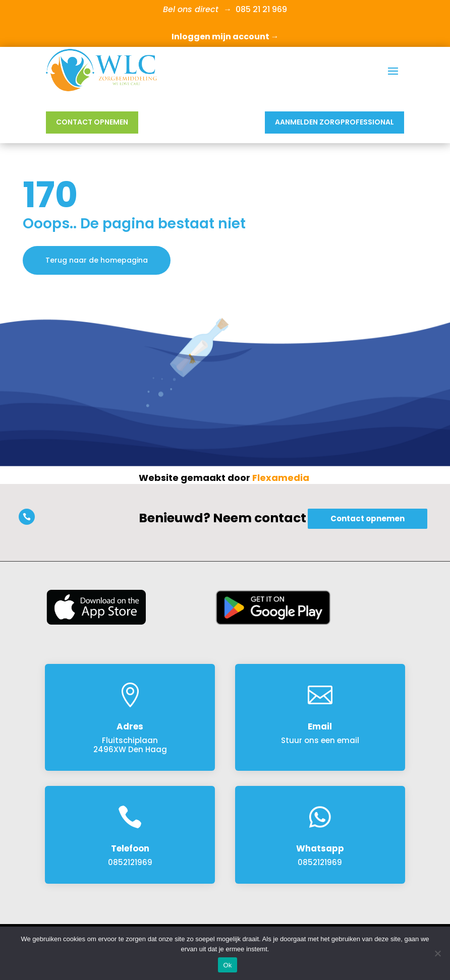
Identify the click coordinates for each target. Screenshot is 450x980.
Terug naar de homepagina (97, 260)
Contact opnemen (92, 122)
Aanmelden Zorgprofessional (334, 122)
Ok (227, 965)
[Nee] (437, 953)
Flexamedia (281, 478)
